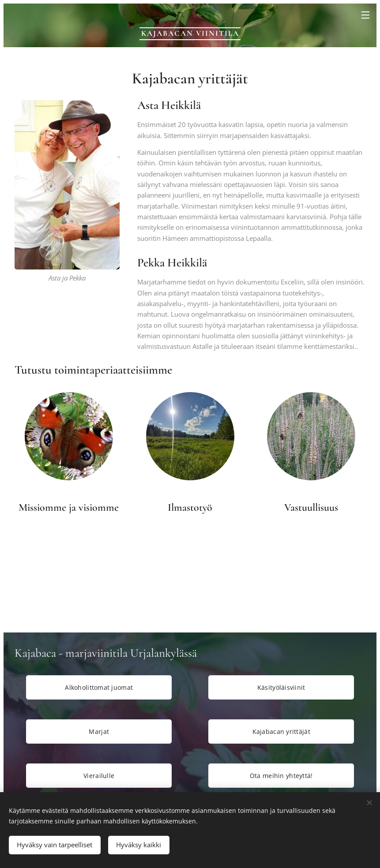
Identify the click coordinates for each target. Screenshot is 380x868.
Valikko (365, 15)
